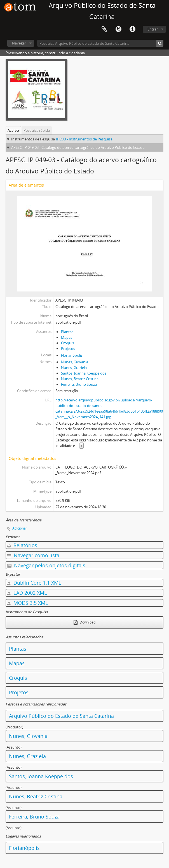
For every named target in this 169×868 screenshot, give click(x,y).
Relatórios (22, 545)
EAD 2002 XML (27, 593)
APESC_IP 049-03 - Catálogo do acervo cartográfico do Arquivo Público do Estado (78, 147)
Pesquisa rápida (37, 130)
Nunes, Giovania (75, 362)
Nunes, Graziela (74, 368)
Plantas (67, 332)
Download (84, 622)
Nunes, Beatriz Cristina (80, 379)
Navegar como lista (33, 555)
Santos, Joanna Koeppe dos (84, 373)
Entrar (153, 29)
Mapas (67, 337)
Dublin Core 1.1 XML (34, 583)
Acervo (13, 130)
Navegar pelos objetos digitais (46, 565)
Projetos (68, 349)
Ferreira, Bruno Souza (79, 384)
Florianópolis (72, 355)
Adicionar (20, 528)
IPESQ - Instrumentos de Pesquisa (84, 139)
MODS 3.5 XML (28, 603)
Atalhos (132, 29)
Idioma (118, 29)
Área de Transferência (104, 29)
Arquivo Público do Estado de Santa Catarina (61, 716)
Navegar (19, 43)
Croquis (67, 343)
